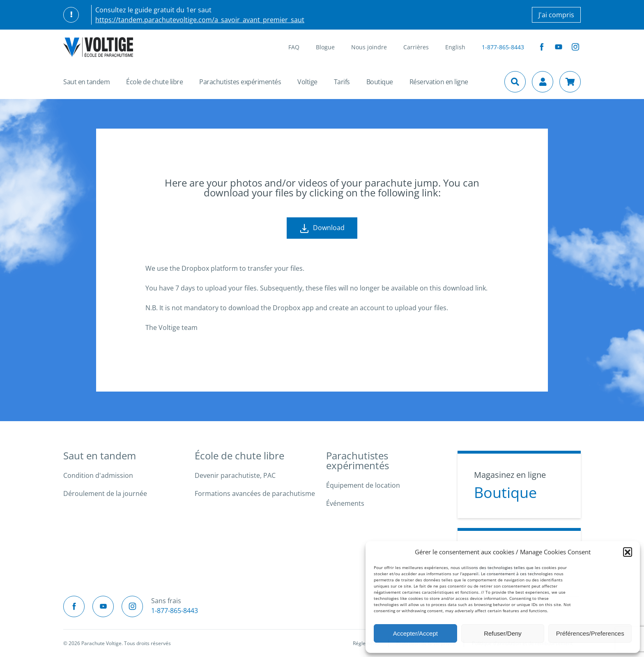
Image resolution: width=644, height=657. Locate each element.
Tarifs (342, 82)
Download (322, 228)
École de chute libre (154, 82)
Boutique (380, 82)
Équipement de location (363, 485)
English (455, 47)
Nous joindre (369, 47)
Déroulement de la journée (105, 493)
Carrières (416, 47)
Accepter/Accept (415, 633)
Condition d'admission (98, 475)
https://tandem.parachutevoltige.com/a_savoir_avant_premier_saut (200, 20)
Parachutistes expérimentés (240, 82)
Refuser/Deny (503, 633)
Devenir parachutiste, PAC (235, 475)
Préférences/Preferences (590, 633)
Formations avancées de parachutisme (255, 493)
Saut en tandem (86, 82)
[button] (628, 552)
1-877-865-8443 (503, 47)
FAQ (294, 47)
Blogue (325, 47)
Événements (345, 503)
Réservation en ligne (439, 82)
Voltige (307, 82)
